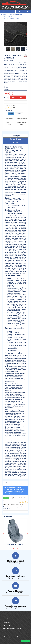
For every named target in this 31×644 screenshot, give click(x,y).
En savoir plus (15, 136)
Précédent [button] (5, 34)
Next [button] (27, 49)
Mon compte (6, 625)
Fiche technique (15, 139)
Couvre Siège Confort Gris (16, 544)
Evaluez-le (19, 114)
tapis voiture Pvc (20, 273)
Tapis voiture (6, 622)
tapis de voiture (12, 180)
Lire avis (11, 114)
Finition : (6, 87)
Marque (15, 143)
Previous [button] (4, 49)
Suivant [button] (26, 34)
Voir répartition (9, 110)
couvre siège (22, 466)
